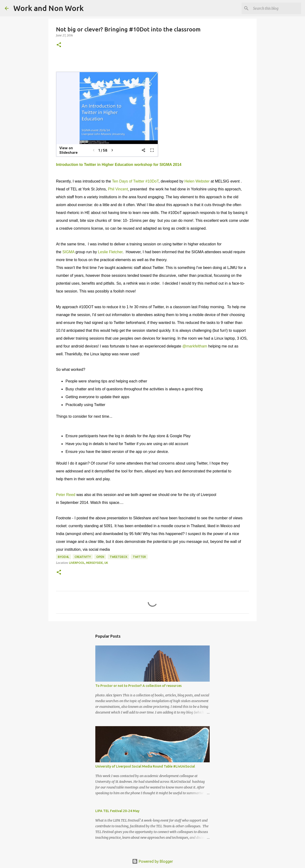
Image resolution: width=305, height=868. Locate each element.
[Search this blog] (276, 8)
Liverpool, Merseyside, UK (89, 563)
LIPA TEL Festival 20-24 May (117, 811)
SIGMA (69, 252)
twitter (139, 557)
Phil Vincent (118, 189)
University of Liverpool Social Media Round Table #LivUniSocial (145, 766)
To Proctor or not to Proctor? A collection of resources (138, 686)
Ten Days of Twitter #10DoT (135, 181)
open (100, 557)
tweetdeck (118, 557)
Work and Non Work (48, 8)
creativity (83, 557)
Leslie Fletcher (110, 252)
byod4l (64, 557)
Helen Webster (197, 181)
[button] (59, 45)
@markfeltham (195, 346)
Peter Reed (66, 495)
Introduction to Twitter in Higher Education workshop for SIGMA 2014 (119, 165)
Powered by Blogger (152, 861)
